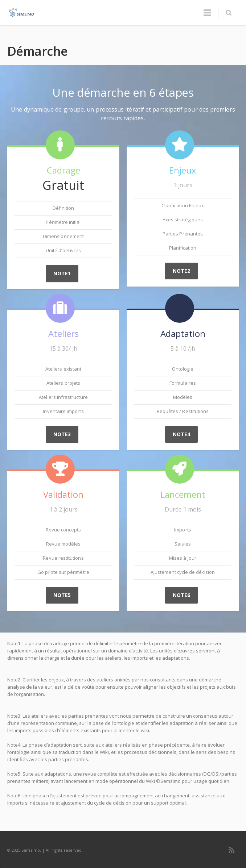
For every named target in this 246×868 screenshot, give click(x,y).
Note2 (181, 271)
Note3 (62, 434)
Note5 (62, 595)
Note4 (181, 434)
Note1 (62, 273)
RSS (231, 850)
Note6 (181, 595)
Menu (207, 13)
